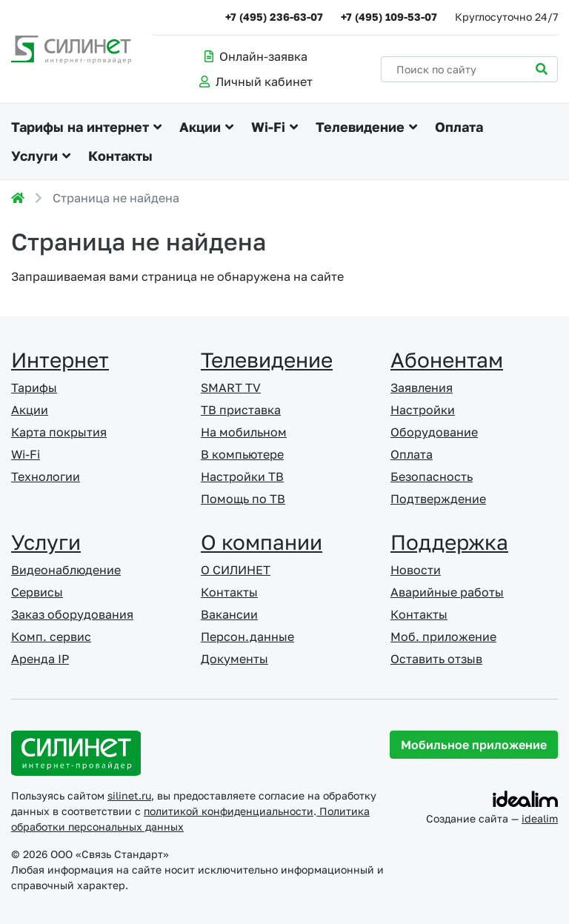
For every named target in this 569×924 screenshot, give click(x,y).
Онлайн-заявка (256, 56)
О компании (262, 542)
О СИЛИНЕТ (236, 570)
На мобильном (244, 432)
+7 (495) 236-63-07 (274, 17)
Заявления (422, 388)
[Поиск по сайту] (469, 69)
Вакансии (229, 614)
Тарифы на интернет (80, 127)
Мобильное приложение (474, 745)
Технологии (46, 476)
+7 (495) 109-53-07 (389, 17)
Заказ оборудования (72, 614)
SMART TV (231, 388)
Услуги (34, 156)
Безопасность (432, 476)
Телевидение (360, 127)
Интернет (60, 360)
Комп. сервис (51, 637)
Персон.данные (247, 637)
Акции (200, 127)
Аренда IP (40, 659)
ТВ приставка (241, 410)
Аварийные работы (447, 592)
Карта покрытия (59, 432)
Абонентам (447, 360)
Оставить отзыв (436, 659)
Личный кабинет (256, 82)
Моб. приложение (443, 637)
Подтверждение (438, 499)
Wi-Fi (268, 127)
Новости (416, 570)
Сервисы (37, 592)
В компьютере (242, 454)
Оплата (459, 127)
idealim (540, 818)
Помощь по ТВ (243, 499)
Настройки (423, 410)
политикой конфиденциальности (229, 811)
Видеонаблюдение (66, 570)
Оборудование (434, 432)
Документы (234, 659)
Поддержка (449, 542)
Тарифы (34, 388)
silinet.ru (129, 795)
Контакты (120, 156)
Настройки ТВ (242, 476)
